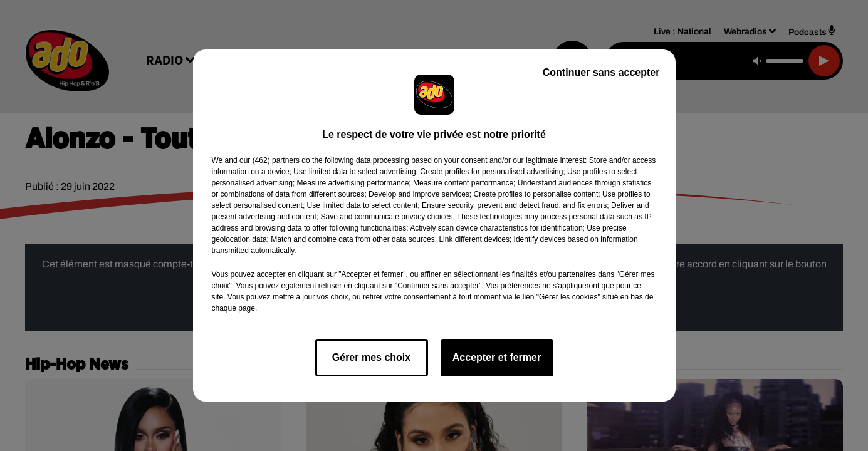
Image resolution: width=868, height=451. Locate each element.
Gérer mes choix (371, 357)
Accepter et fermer (497, 357)
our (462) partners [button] (269, 160)
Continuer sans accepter (601, 72)
